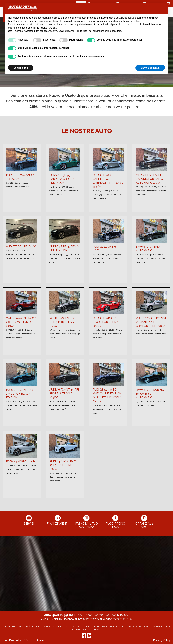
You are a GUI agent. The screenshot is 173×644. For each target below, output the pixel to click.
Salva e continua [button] (150, 68)
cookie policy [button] (133, 21)
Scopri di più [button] (21, 68)
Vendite (114, 619)
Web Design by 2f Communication (24, 640)
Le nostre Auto (87, 131)
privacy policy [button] (106, 18)
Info (87, 619)
